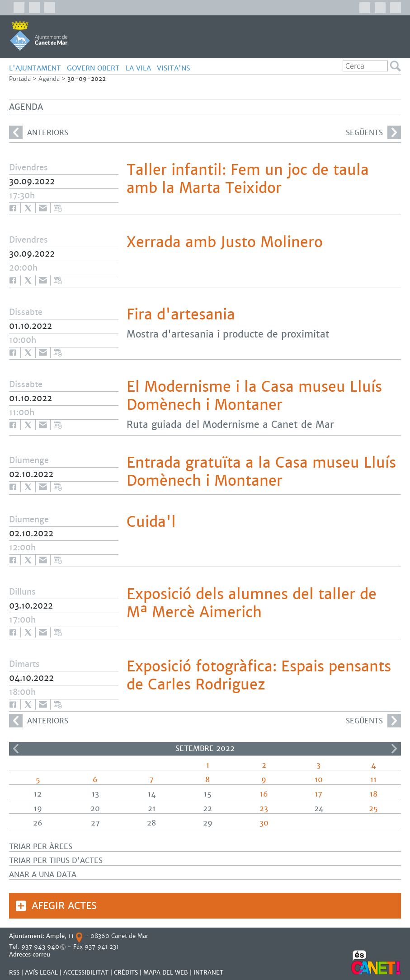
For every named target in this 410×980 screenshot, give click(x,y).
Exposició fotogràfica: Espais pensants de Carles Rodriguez (259, 675)
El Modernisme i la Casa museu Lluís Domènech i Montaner (254, 396)
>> (394, 749)
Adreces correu (31, 954)
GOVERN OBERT (93, 68)
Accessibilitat (86, 973)
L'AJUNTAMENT (35, 68)
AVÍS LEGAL (41, 973)
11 (373, 780)
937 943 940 (40, 947)
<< (16, 749)
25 (373, 809)
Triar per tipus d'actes (56, 860)
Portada (20, 79)
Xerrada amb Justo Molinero (225, 242)
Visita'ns (173, 68)
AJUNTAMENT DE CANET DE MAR (39, 36)
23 (264, 809)
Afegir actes (64, 906)
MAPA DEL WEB (166, 973)
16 (264, 794)
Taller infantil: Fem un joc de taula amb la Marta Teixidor (248, 179)
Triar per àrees (41, 846)
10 (319, 780)
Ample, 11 (60, 936)
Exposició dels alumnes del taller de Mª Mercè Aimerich (252, 603)
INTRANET (208, 973)
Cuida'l (151, 522)
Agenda (49, 79)
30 (264, 823)
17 (318, 794)
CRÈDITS (126, 973)
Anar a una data (43, 874)
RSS (14, 973)
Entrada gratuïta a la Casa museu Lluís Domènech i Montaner (261, 472)
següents (373, 132)
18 (374, 794)
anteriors (39, 132)
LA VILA (138, 68)
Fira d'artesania (181, 314)
